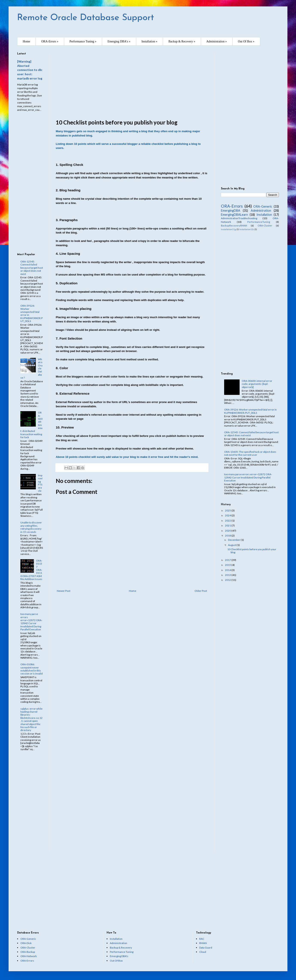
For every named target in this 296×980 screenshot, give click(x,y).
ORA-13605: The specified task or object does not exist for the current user (250, 453)
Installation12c (247, 229)
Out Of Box (116, 961)
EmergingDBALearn (234, 215)
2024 (228, 515)
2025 (228, 510)
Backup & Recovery (121, 948)
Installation (264, 215)
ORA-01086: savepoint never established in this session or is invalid (32, 669)
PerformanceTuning (259, 222)
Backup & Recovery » (182, 41)
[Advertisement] (132, 82)
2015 (228, 565)
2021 (228, 525)
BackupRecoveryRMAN (234, 226)
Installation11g (228, 229)
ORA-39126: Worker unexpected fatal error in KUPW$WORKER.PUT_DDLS (32, 313)
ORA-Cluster (265, 226)
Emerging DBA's (119, 956)
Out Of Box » (246, 41)
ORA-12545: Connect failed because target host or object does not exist (32, 268)
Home (26, 41)
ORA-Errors (232, 206)
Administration (261, 211)
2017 (228, 560)
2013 (228, 575)
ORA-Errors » (50, 41)
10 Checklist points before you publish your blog (252, 551)
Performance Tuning (122, 952)
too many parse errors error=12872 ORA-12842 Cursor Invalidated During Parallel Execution (31, 622)
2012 (228, 580)
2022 (228, 521)
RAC (202, 939)
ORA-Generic (263, 206)
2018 (228, 536)
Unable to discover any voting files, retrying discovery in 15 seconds (31, 527)
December (234, 540)
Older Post (201, 591)
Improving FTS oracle (40, 483)
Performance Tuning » (83, 41)
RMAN (203, 943)
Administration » (217, 41)
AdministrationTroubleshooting (239, 218)
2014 (228, 570)
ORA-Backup (28, 952)
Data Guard (206, 948)
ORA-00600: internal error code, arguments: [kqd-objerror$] (257, 384)
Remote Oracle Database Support (86, 18)
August (232, 545)
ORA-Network (29, 956)
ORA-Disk (26, 943)
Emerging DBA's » (119, 41)
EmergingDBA (231, 211)
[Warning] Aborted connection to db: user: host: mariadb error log (30, 70)
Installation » (150, 41)
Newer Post (64, 591)
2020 (228, 531)
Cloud (203, 952)
